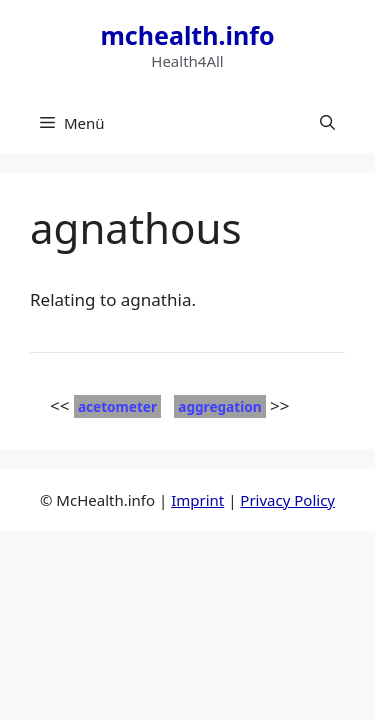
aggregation (219, 406)
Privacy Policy (287, 500)
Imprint (197, 500)
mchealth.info (187, 35)
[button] (327, 123)
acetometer (117, 406)
